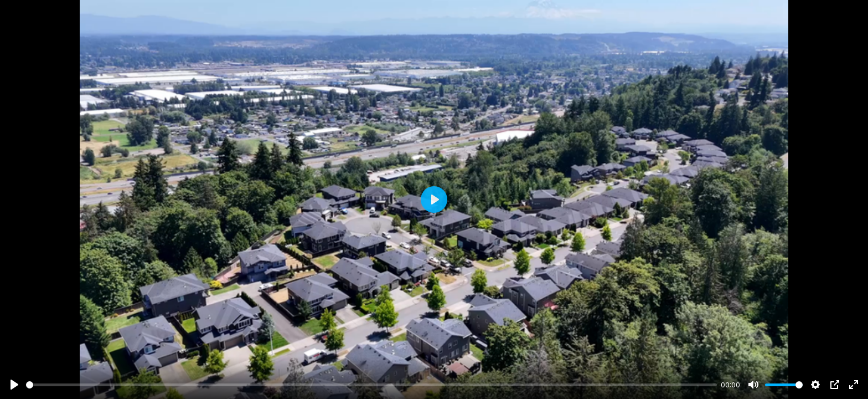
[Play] (14, 385)
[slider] (371, 385)
